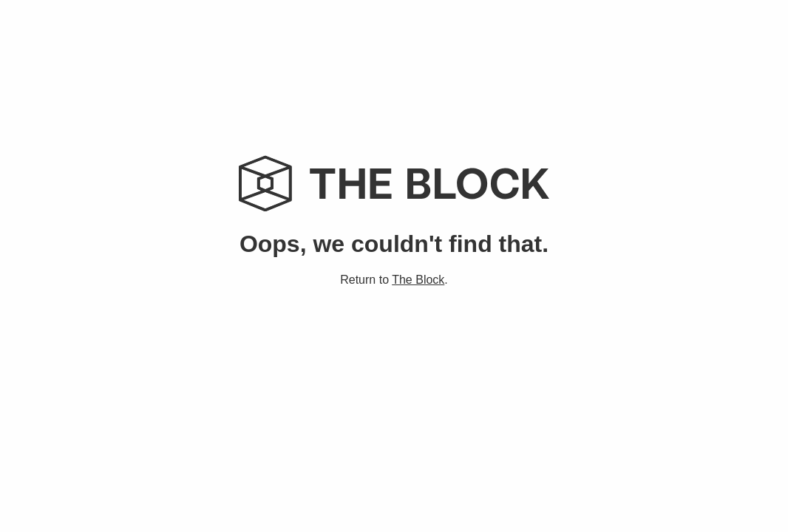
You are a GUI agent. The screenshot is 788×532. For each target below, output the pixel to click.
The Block (418, 280)
